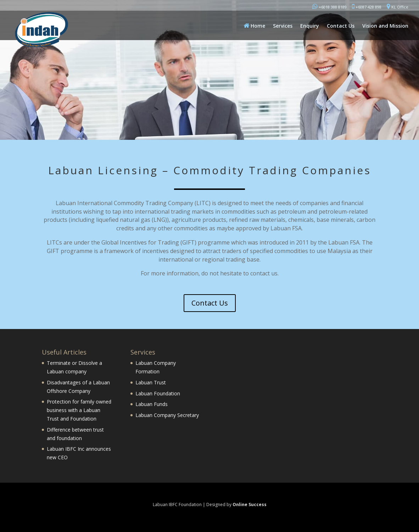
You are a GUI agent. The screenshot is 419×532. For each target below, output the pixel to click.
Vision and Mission (385, 26)
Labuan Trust (151, 382)
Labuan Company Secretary (167, 415)
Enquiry (310, 26)
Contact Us (341, 26)
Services (283, 26)
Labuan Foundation (158, 393)
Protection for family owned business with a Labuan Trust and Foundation (79, 410)
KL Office (398, 6)
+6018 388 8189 (329, 6)
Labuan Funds (152, 404)
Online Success (250, 504)
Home (254, 26)
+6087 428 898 (367, 6)
